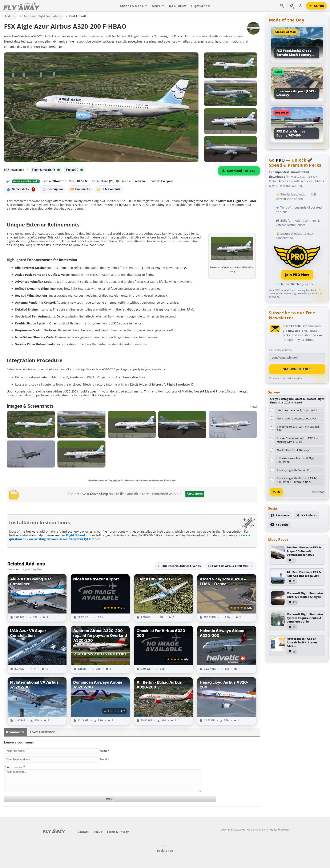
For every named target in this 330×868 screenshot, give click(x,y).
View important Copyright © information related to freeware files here (132, 480)
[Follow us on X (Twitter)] (306, 515)
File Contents (109, 189)
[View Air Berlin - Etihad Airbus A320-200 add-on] (164, 701)
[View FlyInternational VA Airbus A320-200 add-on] (37, 701)
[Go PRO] (316, 6)
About (98, 832)
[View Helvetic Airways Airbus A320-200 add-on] (227, 649)
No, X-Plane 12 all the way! (293, 450)
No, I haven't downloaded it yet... (298, 418)
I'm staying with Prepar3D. (293, 470)
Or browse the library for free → (297, 284)
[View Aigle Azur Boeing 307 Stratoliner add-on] (37, 598)
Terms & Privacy (118, 832)
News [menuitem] (158, 6)
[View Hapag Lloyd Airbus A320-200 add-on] (227, 701)
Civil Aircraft (78, 16)
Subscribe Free (297, 369)
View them (195, 494)
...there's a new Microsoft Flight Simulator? (296, 460)
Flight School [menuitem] (201, 6)
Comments (80, 189)
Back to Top (165, 848)
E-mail (105, 759)
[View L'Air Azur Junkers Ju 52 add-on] (164, 598)
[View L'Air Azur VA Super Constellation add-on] (37, 649)
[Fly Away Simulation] (21, 6)
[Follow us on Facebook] (280, 515)
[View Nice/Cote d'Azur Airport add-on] (100, 598)
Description (53, 189)
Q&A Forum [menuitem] (178, 6)
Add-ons (10, 16)
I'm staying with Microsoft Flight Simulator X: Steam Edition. (297, 480)
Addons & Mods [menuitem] (133, 6)
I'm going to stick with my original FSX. (298, 428)
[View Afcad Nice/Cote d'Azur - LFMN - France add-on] (227, 598)
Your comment (14, 767)
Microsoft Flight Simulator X (43, 16)
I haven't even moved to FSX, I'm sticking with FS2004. (297, 440)
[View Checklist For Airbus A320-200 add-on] (164, 649)
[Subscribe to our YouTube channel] (279, 525)
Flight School (75, 535)
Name (105, 750)
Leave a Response (43, 732)
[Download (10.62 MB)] (239, 171)
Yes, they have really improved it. (297, 410)
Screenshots (21, 189)
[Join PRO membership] (297, 262)
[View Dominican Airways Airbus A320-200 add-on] (100, 701)
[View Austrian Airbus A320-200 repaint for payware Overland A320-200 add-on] (100, 649)
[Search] (282, 6)
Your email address (280, 350)
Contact (83, 832)
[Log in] (301, 6)
